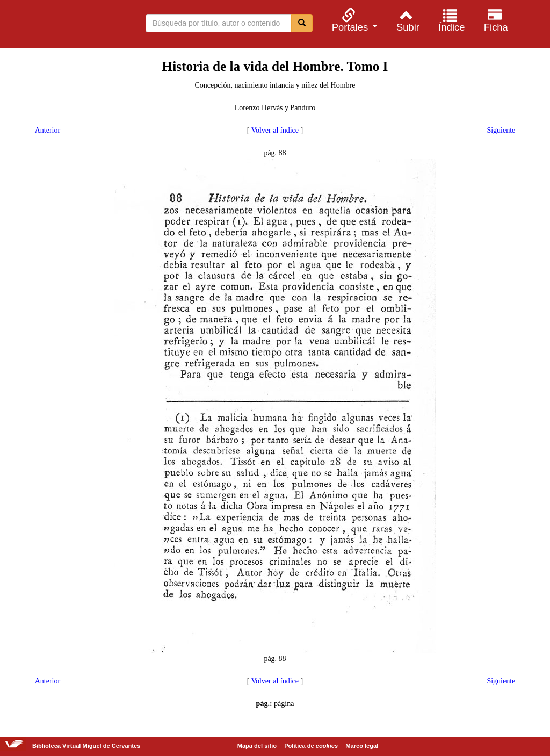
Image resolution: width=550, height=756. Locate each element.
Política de (311, 746)
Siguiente (501, 130)
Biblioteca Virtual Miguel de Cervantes (64, 26)
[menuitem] (353, 20)
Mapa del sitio (257, 746)
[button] (353, 20)
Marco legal (362, 746)
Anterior (48, 130)
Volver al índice (275, 130)
